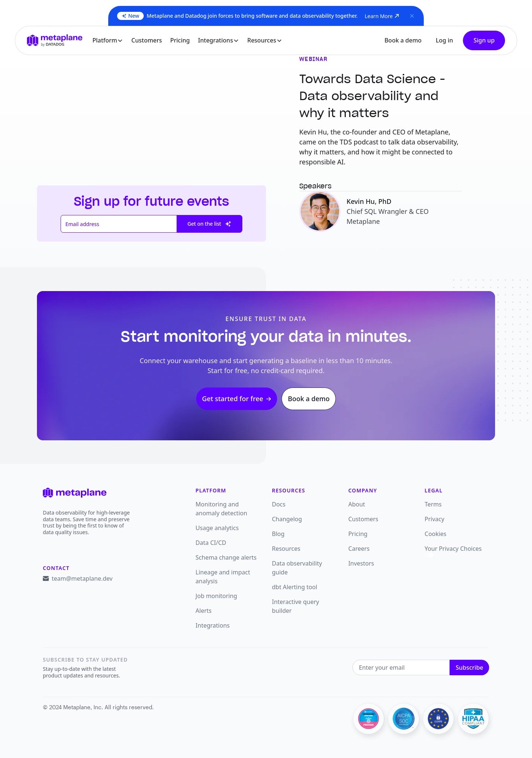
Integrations (212, 625)
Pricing (180, 40)
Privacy (434, 519)
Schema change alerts (226, 557)
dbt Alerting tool (295, 587)
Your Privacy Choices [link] (453, 551)
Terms (433, 504)
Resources (286, 549)
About (357, 504)
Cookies (435, 534)
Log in (444, 40)
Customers (147, 40)
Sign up (484, 40)
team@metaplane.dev (82, 578)
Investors (361, 563)
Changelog (287, 519)
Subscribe (469, 667)
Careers (359, 549)
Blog (278, 534)
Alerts (203, 611)
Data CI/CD (211, 543)
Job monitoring (216, 596)
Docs (279, 504)
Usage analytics (217, 528)
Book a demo (403, 40)
